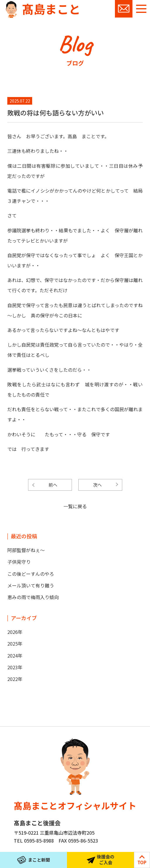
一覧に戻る (75, 506)
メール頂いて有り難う (31, 585)
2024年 (15, 656)
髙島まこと (51, 9)
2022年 (15, 679)
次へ (97, 485)
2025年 (15, 644)
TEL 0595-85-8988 (34, 841)
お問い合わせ (124, 9)
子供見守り (19, 562)
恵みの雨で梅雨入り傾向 (33, 597)
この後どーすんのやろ (31, 574)
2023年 (15, 667)
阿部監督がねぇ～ (26, 550)
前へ (53, 485)
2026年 (15, 632)
